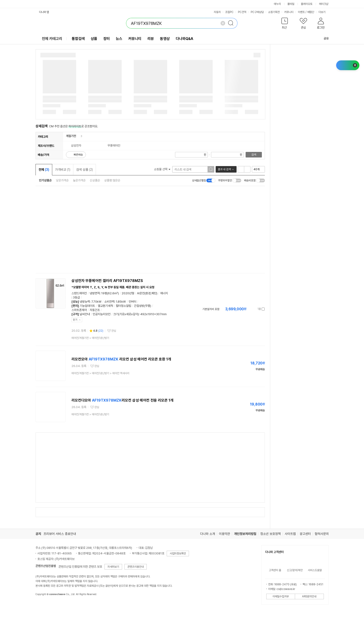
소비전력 (109, 302)
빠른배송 (78, 155)
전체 (44, 170)
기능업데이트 (87, 306)
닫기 (75, 320)
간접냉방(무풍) (143, 306)
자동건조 (95, 310)
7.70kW (96, 302)
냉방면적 (95, 293)
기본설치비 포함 (211, 309)
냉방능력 (85, 302)
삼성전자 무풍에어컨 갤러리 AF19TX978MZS (107, 281)
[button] (285, 24)
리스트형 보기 (241, 169)
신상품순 (95, 180)
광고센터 (305, 534)
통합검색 (78, 39)
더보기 (324, 12)
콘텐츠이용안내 (136, 567)
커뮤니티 (289, 12)
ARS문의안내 (309, 596)
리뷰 (151, 39)
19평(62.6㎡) (110, 293)
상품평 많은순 (112, 180)
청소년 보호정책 (270, 534)
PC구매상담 (257, 12)
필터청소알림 (123, 306)
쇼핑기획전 (274, 12)
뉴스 (119, 39)
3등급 (76, 297)
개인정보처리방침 (245, 534)
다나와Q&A (184, 39)
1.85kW (121, 302)
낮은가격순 (62, 180)
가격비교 (63, 170)
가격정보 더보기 (249, 309)
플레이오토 (307, 4)
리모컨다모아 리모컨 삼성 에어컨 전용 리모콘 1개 (122, 400)
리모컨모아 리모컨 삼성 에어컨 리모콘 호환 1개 (121, 359)
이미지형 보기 (247, 169)
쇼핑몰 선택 (162, 169)
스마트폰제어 (79, 310)
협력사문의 (322, 534)
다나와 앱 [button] (44, 12)
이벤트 (301, 12)
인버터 (132, 302)
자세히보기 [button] (113, 567)
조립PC (229, 12)
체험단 (311, 12)
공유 (323, 38)
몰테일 (291, 4)
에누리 (277, 4)
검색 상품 (84, 170)
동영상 (165, 39)
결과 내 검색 (224, 169)
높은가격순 (79, 180)
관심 (114, 331)
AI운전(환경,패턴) (147, 293)
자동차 (217, 12)
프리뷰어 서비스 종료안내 (60, 534)
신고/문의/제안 (295, 570)
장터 (107, 39)
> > (100, 373)
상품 (94, 39)
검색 (254, 155)
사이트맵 (290, 534)
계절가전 (71, 136)
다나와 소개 (208, 534)
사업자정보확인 (178, 553)
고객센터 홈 (275, 570)
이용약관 (224, 534)
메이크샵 (324, 4)
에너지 (164, 293)
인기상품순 (45, 180)
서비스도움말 (315, 570)
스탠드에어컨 (79, 293)
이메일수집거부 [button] (281, 596)
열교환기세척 (105, 306)
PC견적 (242, 12)
